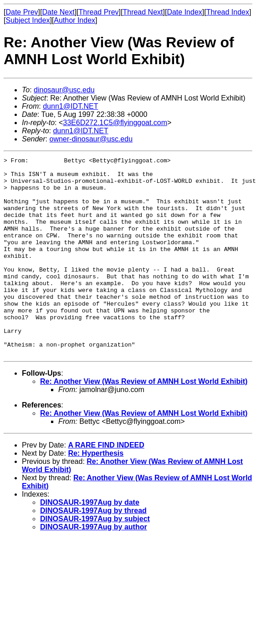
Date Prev (22, 12)
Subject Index (28, 20)
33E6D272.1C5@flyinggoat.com (115, 123)
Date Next (58, 12)
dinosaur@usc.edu (64, 90)
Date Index (184, 12)
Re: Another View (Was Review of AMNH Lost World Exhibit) (144, 421)
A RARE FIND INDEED (106, 485)
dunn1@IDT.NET (70, 106)
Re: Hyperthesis (96, 493)
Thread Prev (99, 12)
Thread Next (143, 12)
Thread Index (228, 12)
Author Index (74, 20)
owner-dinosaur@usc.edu (91, 139)
